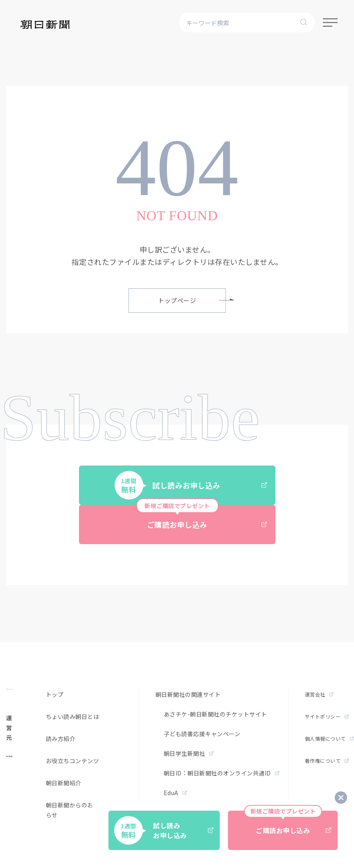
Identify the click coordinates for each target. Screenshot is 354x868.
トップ (55, 694)
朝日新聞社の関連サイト (188, 694)
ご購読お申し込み (202, 517)
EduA (175, 793)
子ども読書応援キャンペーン (202, 734)
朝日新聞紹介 (64, 783)
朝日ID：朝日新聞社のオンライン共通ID (222, 773)
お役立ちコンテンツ (73, 761)
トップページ (192, 300)
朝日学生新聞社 (189, 753)
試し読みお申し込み (191, 485)
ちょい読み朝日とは (73, 717)
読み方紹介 (61, 739)
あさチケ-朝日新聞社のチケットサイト (215, 714)
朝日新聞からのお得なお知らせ (81, 810)
